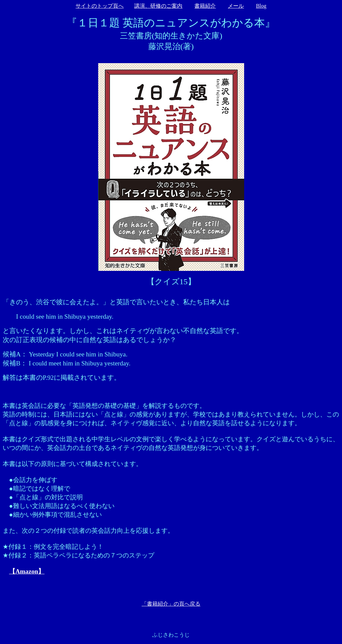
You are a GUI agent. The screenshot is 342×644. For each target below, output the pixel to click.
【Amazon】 (27, 571)
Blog (261, 6)
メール (236, 6)
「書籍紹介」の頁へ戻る (171, 604)
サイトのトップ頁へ (100, 6)
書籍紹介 (205, 6)
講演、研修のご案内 (158, 6)
